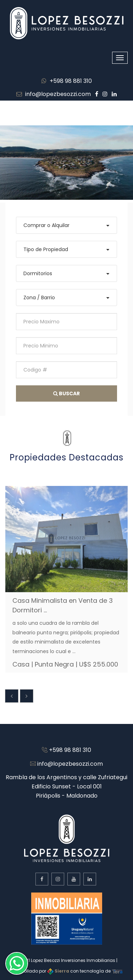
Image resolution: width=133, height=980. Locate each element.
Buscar (66, 393)
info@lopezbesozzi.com (54, 94)
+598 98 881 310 (67, 81)
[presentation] (12, 696)
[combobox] (66, 225)
